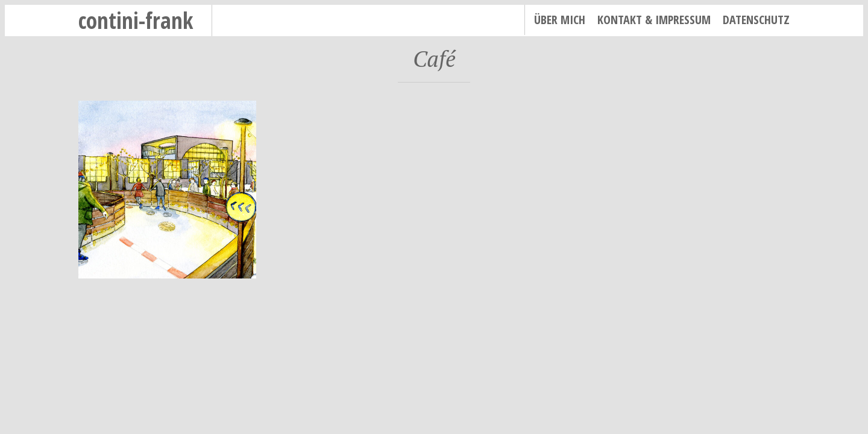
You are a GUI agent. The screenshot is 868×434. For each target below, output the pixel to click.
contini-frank (136, 20)
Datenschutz (756, 20)
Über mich (560, 20)
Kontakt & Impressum (654, 20)
